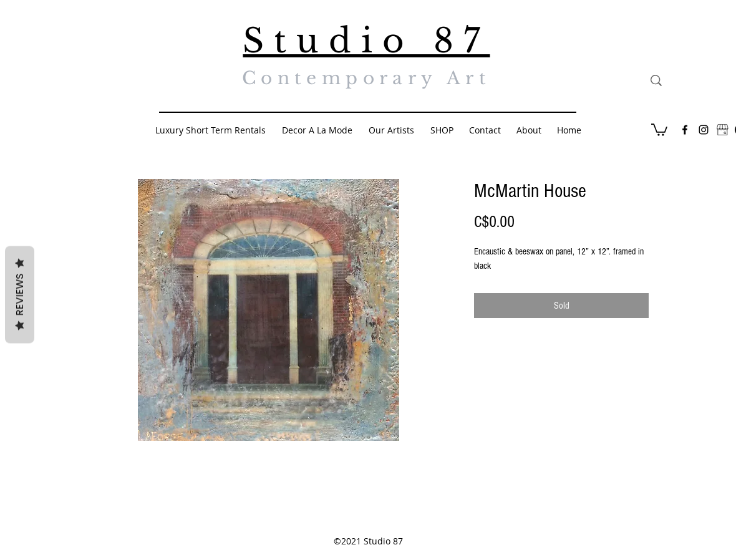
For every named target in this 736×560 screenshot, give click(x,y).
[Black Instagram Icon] (704, 130)
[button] (659, 129)
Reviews (20, 295)
